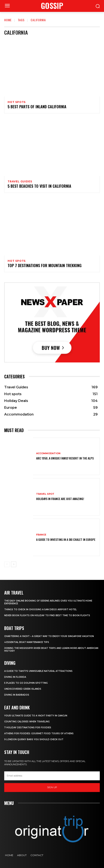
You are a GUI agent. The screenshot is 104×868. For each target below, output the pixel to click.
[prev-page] (7, 564)
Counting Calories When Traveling (27, 722)
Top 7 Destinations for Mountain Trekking (45, 265)
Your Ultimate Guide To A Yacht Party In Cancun (36, 716)
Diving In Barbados (17, 695)
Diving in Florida (15, 677)
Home (8, 20)
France (41, 535)
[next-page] (14, 564)
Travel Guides (20, 182)
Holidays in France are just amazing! (60, 499)
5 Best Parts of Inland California (37, 107)
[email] (52, 776)
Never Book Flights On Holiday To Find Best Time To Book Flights (47, 615)
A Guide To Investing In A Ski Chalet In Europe (66, 539)
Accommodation (48, 453)
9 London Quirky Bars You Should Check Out (34, 739)
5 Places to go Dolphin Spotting (26, 683)
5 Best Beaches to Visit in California (39, 186)
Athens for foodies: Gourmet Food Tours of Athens (39, 733)
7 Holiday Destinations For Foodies (28, 728)
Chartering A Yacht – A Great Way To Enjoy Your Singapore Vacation (49, 636)
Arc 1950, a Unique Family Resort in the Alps (65, 458)
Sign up (52, 787)
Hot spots (17, 102)
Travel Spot (45, 494)
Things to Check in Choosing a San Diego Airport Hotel (40, 609)
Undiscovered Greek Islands (23, 689)
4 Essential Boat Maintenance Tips (27, 642)
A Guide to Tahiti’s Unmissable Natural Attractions (38, 671)
